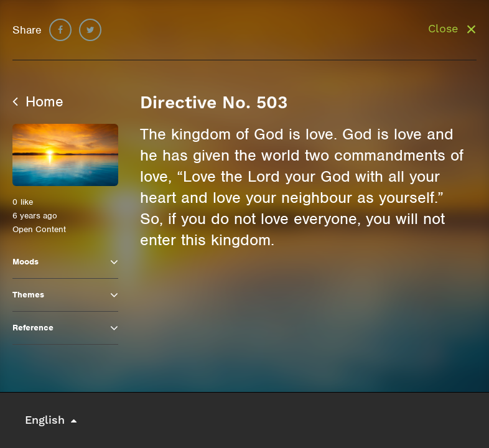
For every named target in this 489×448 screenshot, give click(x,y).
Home (38, 101)
